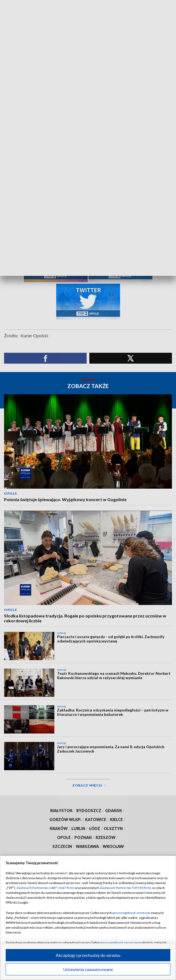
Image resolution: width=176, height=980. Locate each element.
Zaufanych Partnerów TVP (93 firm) (125, 888)
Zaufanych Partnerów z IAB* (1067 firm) (45, 888)
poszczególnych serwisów (131, 913)
